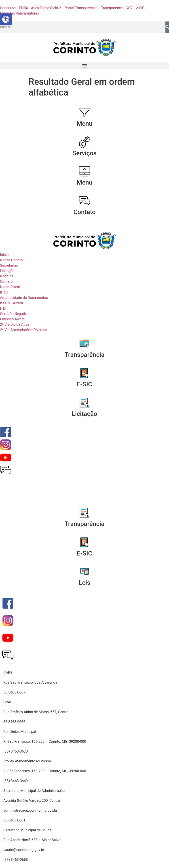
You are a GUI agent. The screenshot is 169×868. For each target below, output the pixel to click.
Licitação (84, 414)
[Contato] (84, 201)
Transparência (84, 355)
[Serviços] (84, 142)
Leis (84, 583)
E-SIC (85, 384)
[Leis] (84, 572)
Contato (84, 212)
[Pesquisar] (167, 27)
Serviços (84, 153)
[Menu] (84, 113)
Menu (85, 124)
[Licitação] (84, 403)
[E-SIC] (84, 373)
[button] (84, 66)
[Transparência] (84, 344)
